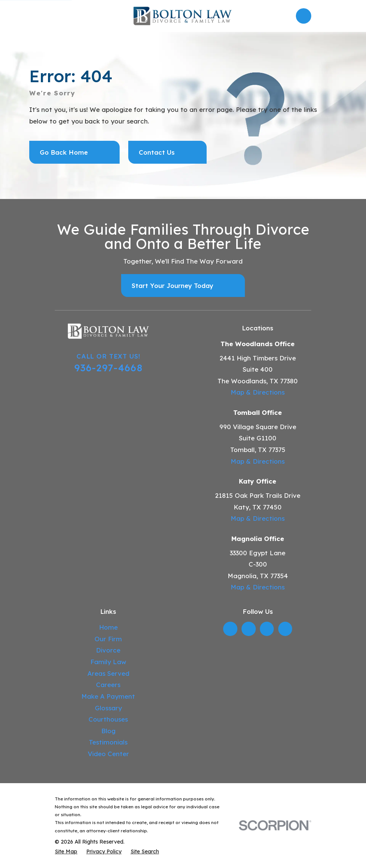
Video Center (108, 754)
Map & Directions (258, 392)
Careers (108, 685)
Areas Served (108, 673)
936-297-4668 (108, 368)
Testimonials (108, 742)
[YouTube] (267, 629)
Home (108, 627)
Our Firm (108, 639)
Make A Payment (108, 696)
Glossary (108, 708)
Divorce (108, 650)
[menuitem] (66, 852)
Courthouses (108, 719)
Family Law (108, 662)
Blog (108, 731)
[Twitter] (249, 629)
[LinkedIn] (230, 629)
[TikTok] (285, 629)
